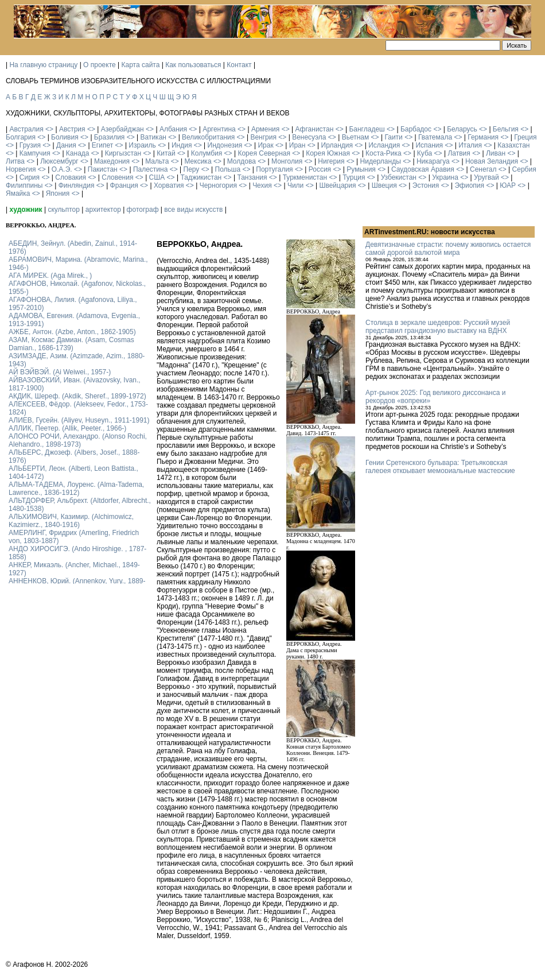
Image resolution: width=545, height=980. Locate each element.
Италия (470, 145)
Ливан (496, 153)
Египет (102, 145)
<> (49, 129)
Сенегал (483, 169)
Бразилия (110, 137)
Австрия (72, 129)
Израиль (142, 145)
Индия (182, 145)
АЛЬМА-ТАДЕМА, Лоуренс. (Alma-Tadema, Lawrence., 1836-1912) (76, 489)
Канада (78, 153)
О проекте (100, 65)
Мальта (157, 161)
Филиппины (24, 185)
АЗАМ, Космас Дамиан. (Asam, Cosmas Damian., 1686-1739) (71, 344)
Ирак (265, 145)
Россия (320, 169)
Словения (117, 177)
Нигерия (331, 161)
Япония (58, 193)
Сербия (524, 169)
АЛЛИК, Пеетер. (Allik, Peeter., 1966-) (67, 428)
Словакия (71, 177)
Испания (429, 145)
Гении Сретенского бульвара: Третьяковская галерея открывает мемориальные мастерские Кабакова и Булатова (440, 471)
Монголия (287, 161)
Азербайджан (122, 129)
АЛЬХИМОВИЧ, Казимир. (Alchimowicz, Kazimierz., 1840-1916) (71, 521)
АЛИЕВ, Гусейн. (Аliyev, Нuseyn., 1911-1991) (79, 420)
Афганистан (314, 129)
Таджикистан (201, 177)
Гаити (393, 137)
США (157, 177)
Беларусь (462, 129)
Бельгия (506, 129)
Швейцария (337, 185)
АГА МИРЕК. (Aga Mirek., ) (50, 276)
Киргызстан (123, 153)
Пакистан (103, 169)
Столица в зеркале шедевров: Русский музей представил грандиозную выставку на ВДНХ (438, 327)
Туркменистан (305, 177)
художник (26, 210)
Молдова (242, 161)
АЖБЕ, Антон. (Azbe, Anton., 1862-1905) (72, 332)
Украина (445, 177)
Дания (66, 145)
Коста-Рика (384, 153)
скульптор (64, 210)
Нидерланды (381, 161)
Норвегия (21, 169)
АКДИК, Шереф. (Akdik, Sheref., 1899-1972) (77, 396)
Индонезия (225, 145)
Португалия (274, 169)
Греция (525, 137)
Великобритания (208, 137)
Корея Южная (328, 153)
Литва (15, 161)
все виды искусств (193, 210)
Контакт (239, 65)
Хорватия (169, 185)
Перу (192, 169)
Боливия (65, 137)
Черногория (218, 185)
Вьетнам (356, 137)
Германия (483, 137)
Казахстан (513, 145)
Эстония (426, 185)
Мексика (198, 161)
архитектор (103, 210)
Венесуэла (309, 137)
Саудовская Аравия (423, 169)
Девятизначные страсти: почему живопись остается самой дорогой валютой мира (448, 249)
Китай (166, 153)
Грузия (30, 145)
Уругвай (486, 177)
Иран (297, 145)
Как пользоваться (193, 65)
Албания (173, 129)
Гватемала (435, 137)
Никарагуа (433, 161)
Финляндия (77, 185)
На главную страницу (43, 65)
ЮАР (508, 185)
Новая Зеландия (492, 161)
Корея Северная (264, 153)
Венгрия (263, 137)
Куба (425, 153)
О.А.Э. (62, 169)
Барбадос (416, 129)
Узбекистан (399, 177)
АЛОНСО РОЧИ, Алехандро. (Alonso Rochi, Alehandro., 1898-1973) (78, 440)
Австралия (26, 129)
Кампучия (35, 153)
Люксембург (59, 161)
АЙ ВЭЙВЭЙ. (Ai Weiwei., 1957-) (60, 372)
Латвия (459, 153)
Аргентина (219, 129)
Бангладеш (367, 129)
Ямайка (18, 193)
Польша (228, 169)
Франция (124, 185)
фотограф (143, 210)
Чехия (262, 185)
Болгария (21, 137)
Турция (354, 177)
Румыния (361, 169)
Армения (265, 129)
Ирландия (337, 145)
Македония (112, 161)
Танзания (252, 177)
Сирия (30, 177)
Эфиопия (469, 185)
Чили (295, 185)
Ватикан (153, 137)
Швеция (384, 185)
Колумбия (207, 153)
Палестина (150, 169)
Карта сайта (141, 65)
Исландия (384, 145)
